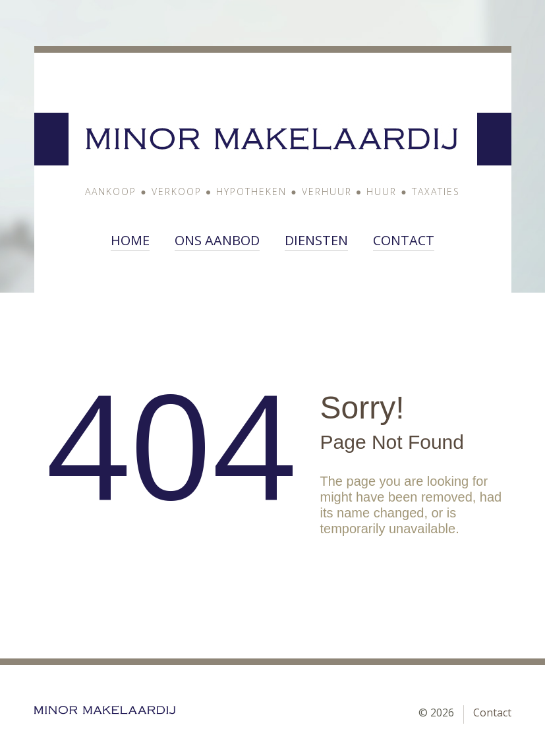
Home (130, 241)
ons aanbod (217, 241)
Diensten (316, 241)
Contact (404, 241)
